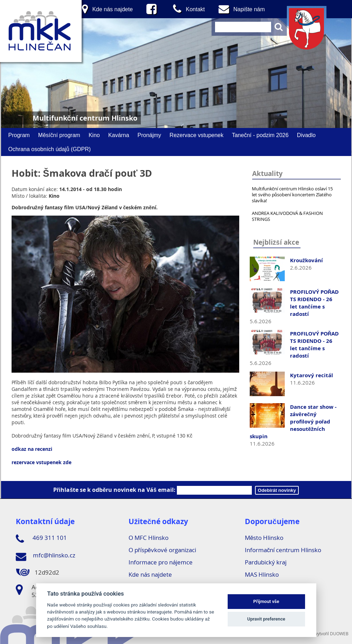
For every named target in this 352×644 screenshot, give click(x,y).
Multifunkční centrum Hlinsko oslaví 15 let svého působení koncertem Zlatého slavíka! (292, 195)
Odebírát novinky (277, 490)
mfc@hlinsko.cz (46, 556)
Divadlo (306, 135)
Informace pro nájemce (161, 562)
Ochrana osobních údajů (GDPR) (50, 149)
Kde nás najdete (150, 574)
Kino (94, 135)
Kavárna (119, 135)
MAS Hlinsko (262, 574)
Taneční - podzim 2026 (260, 135)
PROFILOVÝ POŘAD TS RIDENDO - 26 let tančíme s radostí (315, 303)
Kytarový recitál (312, 375)
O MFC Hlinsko (149, 538)
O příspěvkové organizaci (162, 550)
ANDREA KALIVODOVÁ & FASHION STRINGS (287, 216)
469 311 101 (41, 539)
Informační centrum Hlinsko (283, 550)
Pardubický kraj (266, 562)
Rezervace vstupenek (196, 135)
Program (19, 135)
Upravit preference (266, 619)
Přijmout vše (266, 601)
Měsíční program (59, 135)
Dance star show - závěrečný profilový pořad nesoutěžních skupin (293, 422)
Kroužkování (307, 260)
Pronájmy (150, 135)
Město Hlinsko (264, 538)
